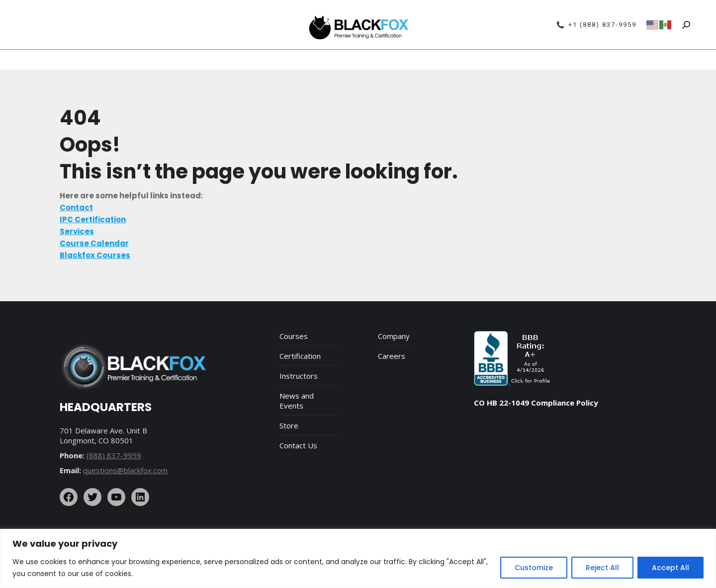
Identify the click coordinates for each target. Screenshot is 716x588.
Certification (300, 356)
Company (394, 336)
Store (289, 425)
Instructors (299, 376)
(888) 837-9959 (114, 455)
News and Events (297, 401)
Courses (294, 336)
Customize (534, 568)
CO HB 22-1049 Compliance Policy (536, 403)
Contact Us (298, 445)
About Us (431, 60)
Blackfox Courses (331, 60)
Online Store (480, 60)
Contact (526, 60)
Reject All (602, 568)
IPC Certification (260, 60)
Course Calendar (189, 60)
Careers (392, 356)
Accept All (671, 568)
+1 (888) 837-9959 (596, 25)
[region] (358, 558)
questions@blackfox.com (125, 470)
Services (388, 60)
